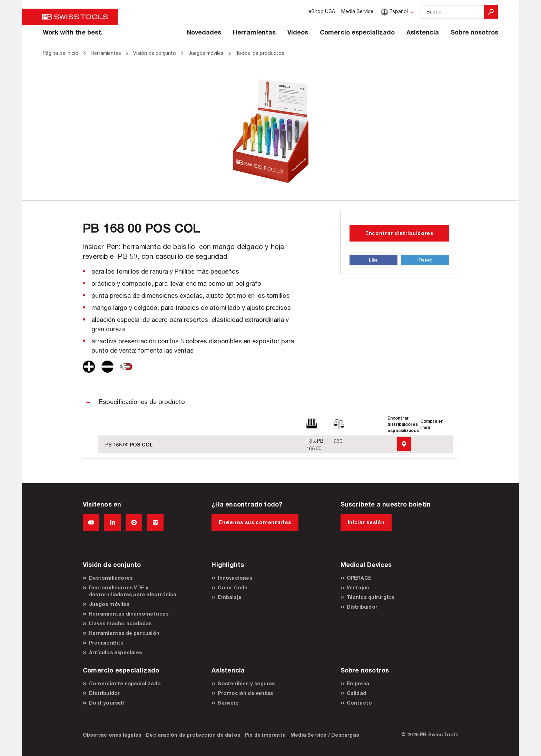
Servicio (228, 703)
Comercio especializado (357, 32)
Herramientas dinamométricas (129, 614)
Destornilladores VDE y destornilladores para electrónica (133, 591)
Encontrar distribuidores (399, 233)
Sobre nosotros (474, 32)
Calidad (356, 693)
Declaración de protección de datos (193, 735)
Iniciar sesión (366, 522)
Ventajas (358, 587)
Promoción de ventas (245, 693)
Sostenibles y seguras (246, 683)
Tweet (425, 260)
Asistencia (423, 32)
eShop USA (322, 11)
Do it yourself (107, 703)
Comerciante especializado (125, 683)
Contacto (360, 703)
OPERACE (359, 578)
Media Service (357, 11)
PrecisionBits (106, 643)
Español (394, 11)
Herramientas (254, 32)
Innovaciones (235, 578)
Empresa (358, 683)
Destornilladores (111, 578)
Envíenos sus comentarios (255, 522)
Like (373, 260)
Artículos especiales (115, 652)
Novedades (204, 32)
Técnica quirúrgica (371, 597)
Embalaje (230, 597)
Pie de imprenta (265, 735)
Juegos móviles (109, 604)
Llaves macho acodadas (120, 623)
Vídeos (298, 32)
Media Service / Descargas (325, 735)
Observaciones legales (112, 735)
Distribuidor (362, 607)
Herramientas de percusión (124, 633)
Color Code (233, 587)
